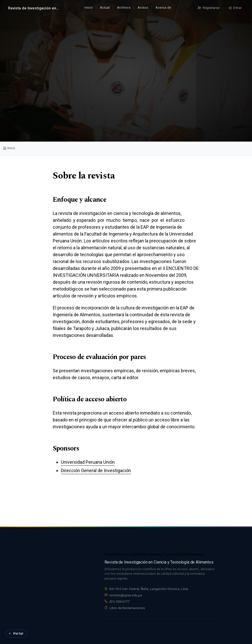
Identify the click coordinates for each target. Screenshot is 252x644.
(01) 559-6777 (119, 602)
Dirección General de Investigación (96, 470)
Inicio (89, 8)
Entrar (237, 8)
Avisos (143, 8)
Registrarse (211, 8)
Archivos (124, 8)
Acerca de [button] (163, 8)
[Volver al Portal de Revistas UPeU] (16, 634)
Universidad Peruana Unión (88, 462)
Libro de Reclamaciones (127, 609)
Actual (105, 8)
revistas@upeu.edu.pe (126, 596)
